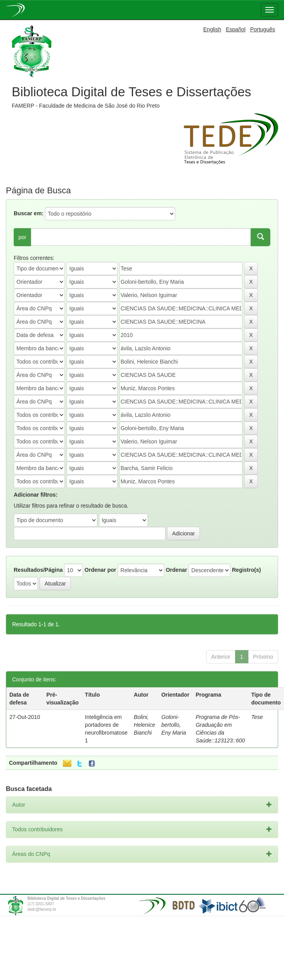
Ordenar (176, 570)
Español (236, 29)
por (22, 237)
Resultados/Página (38, 570)
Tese (257, 717)
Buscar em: (29, 213)
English (212, 29)
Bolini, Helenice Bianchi (144, 725)
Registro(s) (246, 570)
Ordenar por (100, 570)
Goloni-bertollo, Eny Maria (174, 725)
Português (262, 29)
